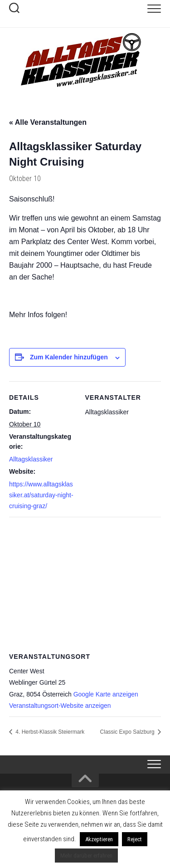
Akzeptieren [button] (99, 839)
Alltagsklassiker (31, 459)
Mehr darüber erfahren (86, 856)
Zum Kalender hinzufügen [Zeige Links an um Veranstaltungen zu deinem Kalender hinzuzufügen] (69, 357)
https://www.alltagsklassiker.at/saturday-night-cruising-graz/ (41, 495)
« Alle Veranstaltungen (48, 122)
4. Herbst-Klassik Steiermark (49, 732)
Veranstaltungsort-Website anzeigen (60, 706)
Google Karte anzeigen (106, 694)
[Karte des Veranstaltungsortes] (85, 582)
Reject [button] (135, 839)
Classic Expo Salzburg (128, 732)
